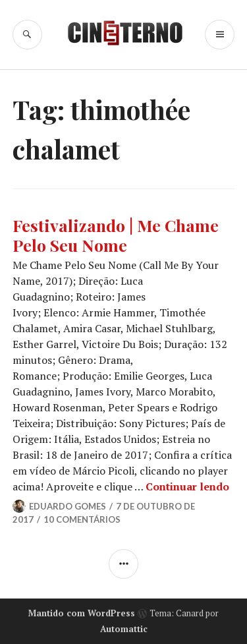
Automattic (124, 629)
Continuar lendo (187, 486)
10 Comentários (82, 519)
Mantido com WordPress (82, 613)
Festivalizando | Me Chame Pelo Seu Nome (116, 235)
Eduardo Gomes (68, 506)
